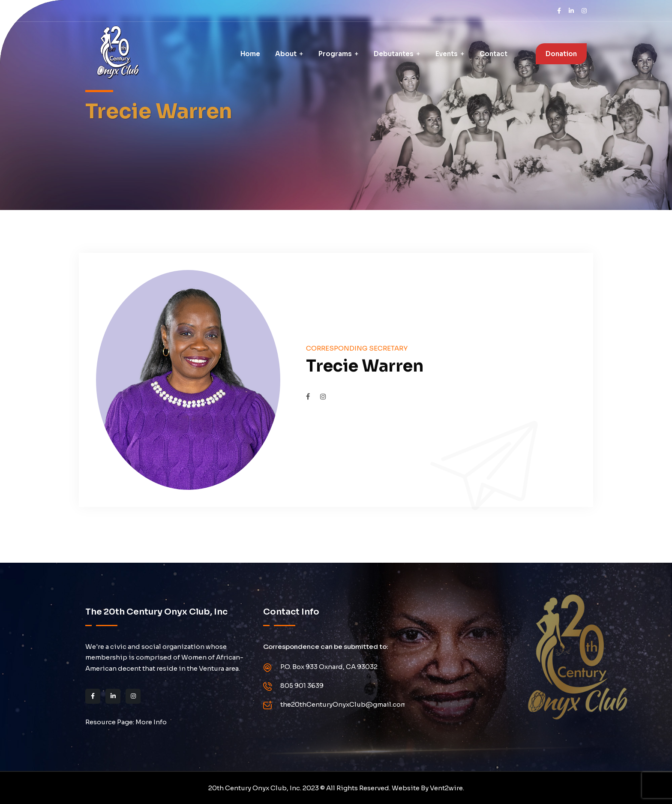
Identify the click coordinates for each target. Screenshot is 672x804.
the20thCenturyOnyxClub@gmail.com (343, 704)
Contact (493, 54)
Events (447, 54)
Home (250, 54)
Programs (335, 54)
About (286, 54)
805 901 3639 (302, 685)
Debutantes (394, 54)
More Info (151, 722)
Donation (561, 54)
